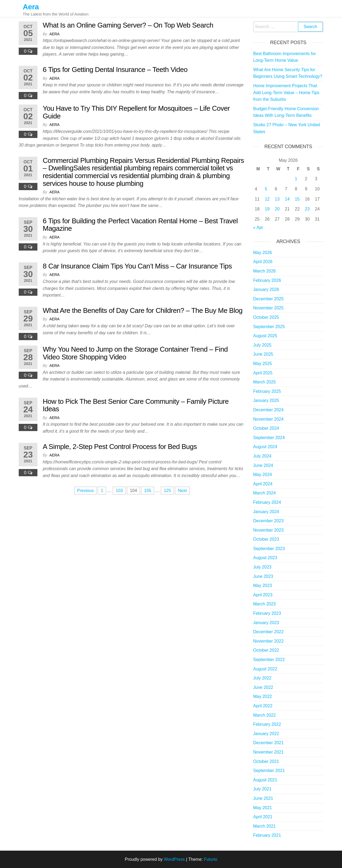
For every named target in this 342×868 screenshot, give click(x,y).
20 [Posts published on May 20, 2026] (277, 209)
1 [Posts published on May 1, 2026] (296, 179)
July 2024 (263, 456)
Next (182, 491)
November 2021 (269, 752)
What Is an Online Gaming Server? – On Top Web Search (128, 25)
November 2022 (269, 641)
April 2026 (263, 262)
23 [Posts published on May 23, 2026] (307, 209)
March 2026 (265, 271)
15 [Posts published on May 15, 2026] (297, 199)
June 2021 (263, 798)
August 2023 (265, 558)
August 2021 (265, 780)
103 (119, 491)
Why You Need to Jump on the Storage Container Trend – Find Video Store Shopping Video (135, 353)
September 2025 (269, 327)
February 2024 (267, 502)
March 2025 (265, 382)
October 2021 (266, 761)
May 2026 (263, 253)
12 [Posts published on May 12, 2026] (267, 199)
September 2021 (269, 771)
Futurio (211, 859)
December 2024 (269, 410)
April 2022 (263, 706)
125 (167, 491)
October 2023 (266, 539)
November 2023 (269, 530)
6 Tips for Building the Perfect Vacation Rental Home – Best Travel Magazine (140, 225)
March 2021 (265, 826)
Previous (85, 491)
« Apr (258, 227)
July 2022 (263, 678)
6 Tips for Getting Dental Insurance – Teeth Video (115, 70)
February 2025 (267, 391)
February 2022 (267, 724)
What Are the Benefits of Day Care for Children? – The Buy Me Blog (143, 310)
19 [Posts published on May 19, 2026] (267, 209)
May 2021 (263, 808)
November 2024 (269, 419)
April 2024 (263, 484)
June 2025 (263, 354)
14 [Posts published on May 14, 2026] (287, 199)
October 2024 (266, 428)
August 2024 (265, 447)
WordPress (174, 859)
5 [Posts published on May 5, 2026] (266, 189)
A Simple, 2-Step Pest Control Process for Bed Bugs (120, 447)
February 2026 (267, 280)
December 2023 (269, 521)
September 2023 (269, 549)
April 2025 (263, 373)
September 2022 (269, 660)
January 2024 (266, 512)
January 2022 (266, 734)
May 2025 (263, 364)
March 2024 (265, 493)
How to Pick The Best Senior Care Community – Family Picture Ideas (136, 405)
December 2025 (269, 299)
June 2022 (263, 687)
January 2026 (266, 289)
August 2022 (265, 669)
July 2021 (263, 789)
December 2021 (269, 743)
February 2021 (267, 835)
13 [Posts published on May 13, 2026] (277, 199)
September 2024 (269, 438)
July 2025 (263, 345)
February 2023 (267, 613)
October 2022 (266, 650)
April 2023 (263, 595)
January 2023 (266, 623)
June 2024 (263, 465)
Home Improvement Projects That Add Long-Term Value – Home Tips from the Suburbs (286, 93)
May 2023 (263, 585)
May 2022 (263, 696)
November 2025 (269, 308)
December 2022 (269, 632)
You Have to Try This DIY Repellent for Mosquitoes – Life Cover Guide (136, 112)
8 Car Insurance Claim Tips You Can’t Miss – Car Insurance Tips (137, 266)
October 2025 (266, 317)
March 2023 (265, 604)
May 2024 (263, 475)
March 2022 (265, 715)
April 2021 (263, 817)
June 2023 (263, 576)
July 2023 (263, 567)
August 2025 (265, 336)
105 (148, 491)
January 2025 (266, 400)
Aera (31, 7)
